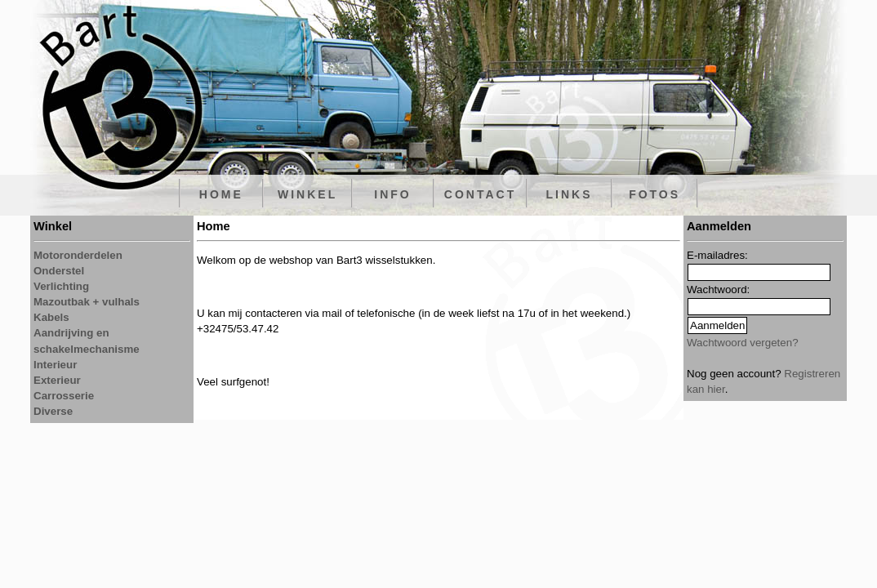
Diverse (53, 411)
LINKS (570, 194)
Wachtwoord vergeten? (743, 343)
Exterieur (57, 380)
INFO (392, 194)
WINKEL (307, 194)
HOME (221, 194)
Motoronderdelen (78, 255)
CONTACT (480, 194)
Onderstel (59, 271)
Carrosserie (64, 396)
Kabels (51, 317)
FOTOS (654, 194)
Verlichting (61, 286)
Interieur (55, 365)
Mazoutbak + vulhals (87, 302)
